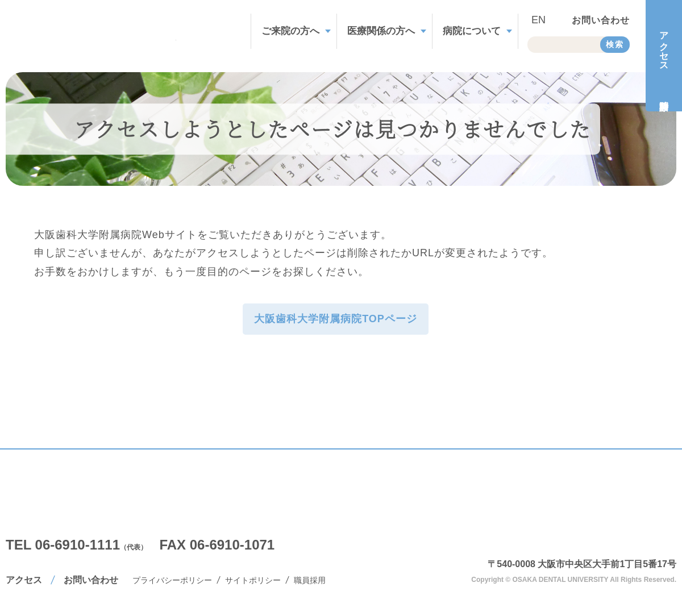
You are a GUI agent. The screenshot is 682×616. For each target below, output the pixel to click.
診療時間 (664, 93)
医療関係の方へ (381, 31)
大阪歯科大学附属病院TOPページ (336, 319)
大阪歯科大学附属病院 (600, 526)
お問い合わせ (601, 20)
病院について (472, 31)
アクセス (24, 580)
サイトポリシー (253, 580)
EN (538, 20)
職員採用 (310, 580)
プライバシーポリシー (172, 580)
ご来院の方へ (290, 31)
